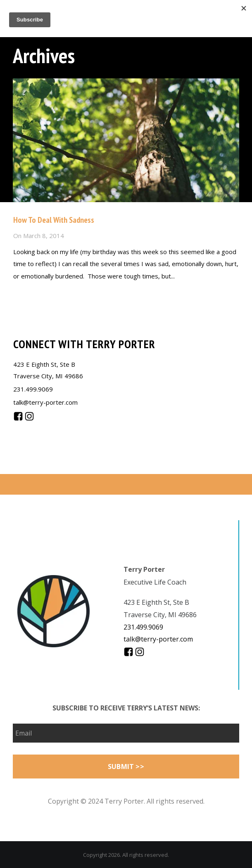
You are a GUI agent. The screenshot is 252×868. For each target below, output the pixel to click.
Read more (29, 294)
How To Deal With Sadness (54, 220)
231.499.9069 (33, 389)
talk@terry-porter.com (45, 402)
